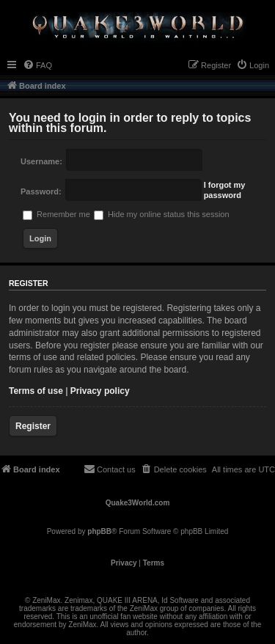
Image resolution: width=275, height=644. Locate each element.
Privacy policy (100, 391)
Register (33, 426)
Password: (41, 191)
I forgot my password (225, 190)
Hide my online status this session (162, 214)
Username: (41, 161)
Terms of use (36, 391)
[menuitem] (37, 65)
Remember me (56, 214)
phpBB (99, 531)
